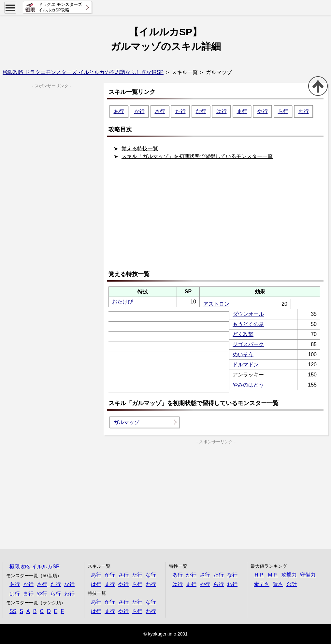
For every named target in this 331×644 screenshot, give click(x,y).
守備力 (308, 575)
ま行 (242, 111)
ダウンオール (248, 314)
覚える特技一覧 (140, 148)
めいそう (243, 354)
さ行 (160, 111)
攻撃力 (289, 575)
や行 (263, 111)
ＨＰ (259, 575)
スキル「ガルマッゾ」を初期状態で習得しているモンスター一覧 (197, 156)
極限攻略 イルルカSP (35, 567)
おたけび (122, 302)
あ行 (119, 111)
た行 (180, 111)
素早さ (262, 584)
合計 (292, 584)
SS (13, 611)
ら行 (283, 111)
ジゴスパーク (248, 344)
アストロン (216, 304)
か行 (139, 111)
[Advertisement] (218, 218)
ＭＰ (273, 575)
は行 (222, 111)
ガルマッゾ (126, 422)
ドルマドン (246, 365)
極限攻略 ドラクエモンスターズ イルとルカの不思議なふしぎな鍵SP (83, 72)
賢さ (278, 584)
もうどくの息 (248, 324)
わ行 (304, 111)
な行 (201, 111)
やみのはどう (248, 385)
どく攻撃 (243, 334)
